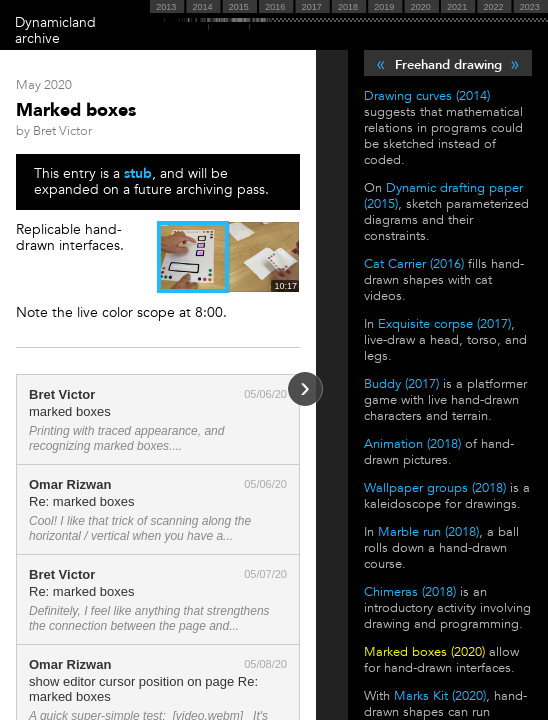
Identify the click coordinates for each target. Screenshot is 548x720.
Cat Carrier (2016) (414, 264)
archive (37, 38)
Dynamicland (55, 22)
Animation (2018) (412, 444)
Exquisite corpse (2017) (444, 324)
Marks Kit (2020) (440, 696)
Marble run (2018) (428, 532)
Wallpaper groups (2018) (435, 488)
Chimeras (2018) (410, 592)
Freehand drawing (448, 65)
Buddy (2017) (401, 384)
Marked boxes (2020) (424, 652)
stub (138, 173)
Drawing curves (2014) (427, 96)
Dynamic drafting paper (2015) (443, 196)
